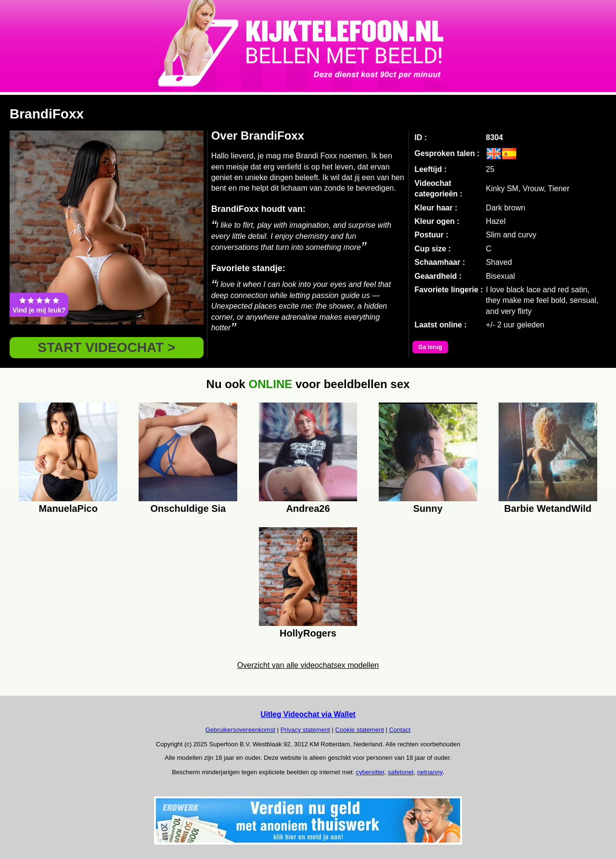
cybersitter (370, 772)
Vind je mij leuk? (39, 305)
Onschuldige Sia (188, 508)
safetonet (401, 772)
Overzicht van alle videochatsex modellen (308, 665)
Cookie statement (360, 730)
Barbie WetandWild (548, 508)
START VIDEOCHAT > (106, 347)
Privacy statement (305, 730)
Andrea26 (308, 508)
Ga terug (430, 347)
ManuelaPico (68, 508)
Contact (400, 730)
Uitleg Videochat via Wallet (308, 714)
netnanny (430, 772)
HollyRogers (308, 633)
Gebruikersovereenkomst (240, 730)
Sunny (428, 508)
